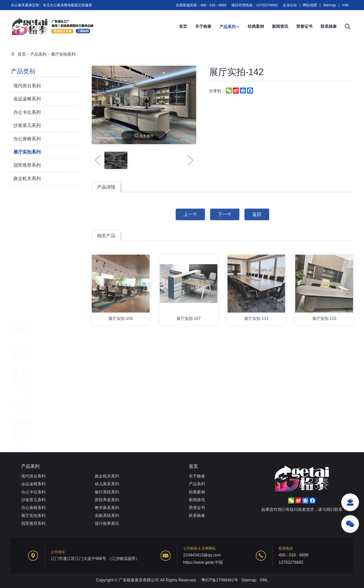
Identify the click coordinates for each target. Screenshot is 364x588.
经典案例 (256, 26)
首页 (183, 26)
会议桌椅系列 (27, 99)
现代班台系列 (27, 86)
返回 (257, 219)
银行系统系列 (27, 212)
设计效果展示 (27, 265)
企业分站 (290, 5)
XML (346, 5)
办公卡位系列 (27, 112)
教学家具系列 (27, 238)
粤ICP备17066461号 (220, 580)
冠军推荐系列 (27, 165)
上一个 (190, 219)
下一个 (225, 219)
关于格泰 (203, 26)
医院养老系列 (27, 225)
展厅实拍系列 (63, 54)
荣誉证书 (304, 26)
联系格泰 (329, 26)
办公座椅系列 (27, 139)
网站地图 (310, 5)
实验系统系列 (27, 252)
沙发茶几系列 (27, 125)
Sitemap (329, 5)
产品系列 (230, 27)
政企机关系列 (27, 179)
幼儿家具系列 (27, 199)
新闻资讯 (280, 26)
